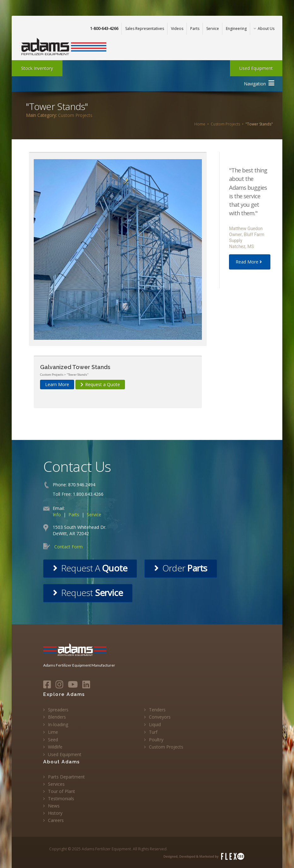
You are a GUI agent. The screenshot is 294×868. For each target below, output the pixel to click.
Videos (177, 29)
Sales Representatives (145, 29)
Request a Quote (100, 384)
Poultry (156, 740)
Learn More (57, 384)
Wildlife (55, 747)
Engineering (236, 29)
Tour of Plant (62, 791)
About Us (264, 29)
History (55, 813)
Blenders (57, 717)
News (54, 806)
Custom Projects (225, 124)
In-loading (58, 724)
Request (88, 593)
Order (181, 568)
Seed (53, 740)
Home (200, 124)
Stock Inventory (37, 68)
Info (57, 515)
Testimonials (61, 799)
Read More (250, 262)
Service (213, 29)
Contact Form (68, 547)
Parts (195, 29)
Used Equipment (256, 68)
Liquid (155, 724)
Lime (53, 732)
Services (56, 784)
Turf (153, 732)
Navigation (259, 83)
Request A (90, 568)
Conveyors (160, 717)
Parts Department (66, 777)
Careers (56, 820)
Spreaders (58, 710)
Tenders (157, 710)
